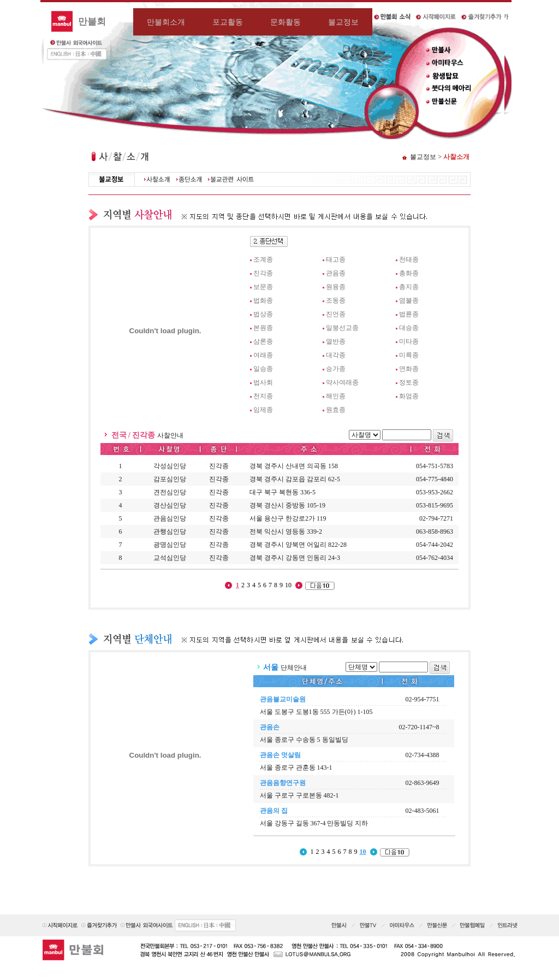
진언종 (336, 314)
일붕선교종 (342, 328)
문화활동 (286, 22)
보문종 (263, 287)
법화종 (263, 300)
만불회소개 (166, 22)
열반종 (336, 341)
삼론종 (263, 341)
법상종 (263, 314)
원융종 (336, 287)
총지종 (409, 287)
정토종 (409, 382)
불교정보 (343, 22)
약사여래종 (342, 382)
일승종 (263, 369)
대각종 (336, 355)
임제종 (263, 410)
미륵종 (409, 355)
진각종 (263, 273)
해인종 (336, 396)
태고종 (336, 259)
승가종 (336, 369)
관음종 (336, 273)
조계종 (263, 259)
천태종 (409, 259)
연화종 (409, 369)
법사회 (263, 382)
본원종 (263, 328)
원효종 (336, 410)
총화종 (409, 273)
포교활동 (228, 22)
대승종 (409, 328)
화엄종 (409, 396)
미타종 (409, 341)
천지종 (263, 396)
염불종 (409, 300)
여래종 (263, 355)
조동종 (336, 300)
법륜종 (409, 314)
